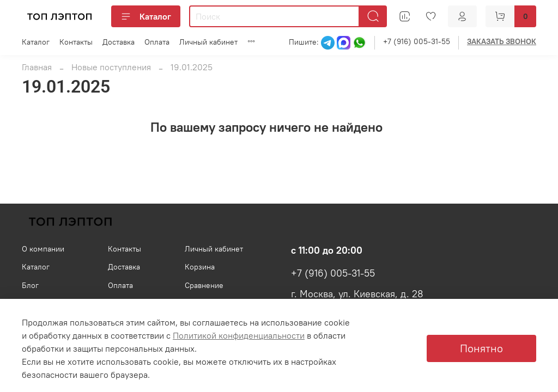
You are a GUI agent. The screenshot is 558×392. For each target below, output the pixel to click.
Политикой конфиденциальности (239, 335)
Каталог (146, 16)
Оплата (157, 42)
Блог (30, 285)
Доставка (119, 42)
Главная (37, 67)
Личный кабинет (208, 42)
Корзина (200, 267)
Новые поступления (111, 67)
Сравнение (204, 285)
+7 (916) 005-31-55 (417, 41)
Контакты (76, 42)
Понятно (481, 348)
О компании (43, 249)
